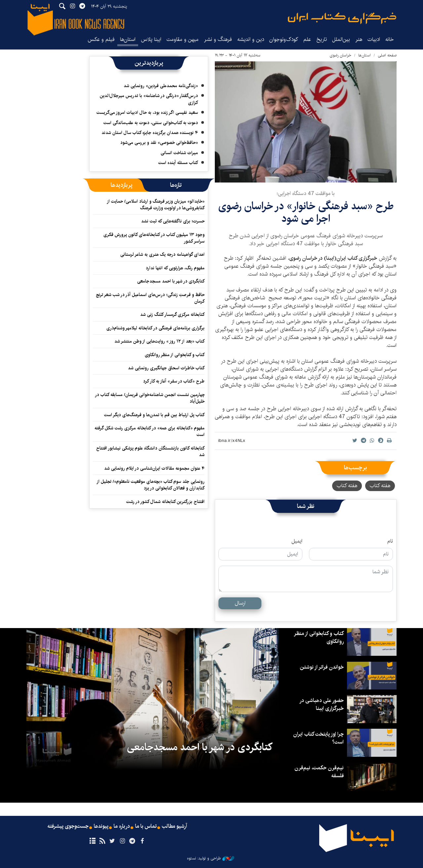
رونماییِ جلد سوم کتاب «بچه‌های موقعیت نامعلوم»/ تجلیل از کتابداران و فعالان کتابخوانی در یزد (151, 485)
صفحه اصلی (387, 55)
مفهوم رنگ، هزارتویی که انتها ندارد (175, 268)
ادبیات (374, 39)
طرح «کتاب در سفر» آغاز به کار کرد (174, 381)
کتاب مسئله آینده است (178, 163)
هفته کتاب (380, 486)
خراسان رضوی (340, 55)
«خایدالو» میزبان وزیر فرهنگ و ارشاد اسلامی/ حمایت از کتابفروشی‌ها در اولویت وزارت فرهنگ (156, 205)
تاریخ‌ (322, 39)
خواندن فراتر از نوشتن (322, 667)
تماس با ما (146, 826)
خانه (390, 39)
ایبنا (342, 18)
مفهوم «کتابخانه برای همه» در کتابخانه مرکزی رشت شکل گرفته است (150, 431)
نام (390, 541)
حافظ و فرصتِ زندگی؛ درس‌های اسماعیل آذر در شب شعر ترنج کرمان (150, 298)
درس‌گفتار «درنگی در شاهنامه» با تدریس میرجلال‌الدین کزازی (149, 99)
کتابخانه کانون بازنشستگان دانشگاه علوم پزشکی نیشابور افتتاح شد (150, 451)
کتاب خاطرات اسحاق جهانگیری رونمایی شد (166, 368)
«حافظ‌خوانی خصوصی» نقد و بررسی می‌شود (159, 143)
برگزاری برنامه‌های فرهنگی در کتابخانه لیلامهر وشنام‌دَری (155, 328)
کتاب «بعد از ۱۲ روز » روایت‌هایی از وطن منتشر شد (159, 341)
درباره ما (122, 826)
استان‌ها (128, 39)
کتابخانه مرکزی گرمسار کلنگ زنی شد (172, 315)
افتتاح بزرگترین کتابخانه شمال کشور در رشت (165, 502)
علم (307, 39)
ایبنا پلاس (151, 39)
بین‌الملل (341, 39)
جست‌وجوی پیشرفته (68, 826)
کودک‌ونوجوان (284, 39)
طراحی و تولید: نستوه (211, 858)
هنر (359, 39)
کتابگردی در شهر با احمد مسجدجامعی (171, 281)
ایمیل (297, 541)
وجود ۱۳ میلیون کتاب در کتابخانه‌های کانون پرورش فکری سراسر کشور (154, 238)
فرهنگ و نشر (218, 39)
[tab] (176, 185)
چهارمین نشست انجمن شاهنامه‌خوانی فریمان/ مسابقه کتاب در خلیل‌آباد (150, 398)
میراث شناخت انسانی (179, 153)
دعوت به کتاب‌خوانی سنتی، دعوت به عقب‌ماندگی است (151, 123)
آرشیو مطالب (174, 826)
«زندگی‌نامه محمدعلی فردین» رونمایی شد (161, 86)
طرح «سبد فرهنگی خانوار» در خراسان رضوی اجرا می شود (306, 212)
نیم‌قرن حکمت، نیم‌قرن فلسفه (319, 772)
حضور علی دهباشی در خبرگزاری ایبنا (322, 704)
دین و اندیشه (251, 39)
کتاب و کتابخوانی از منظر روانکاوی (175, 355)
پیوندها (101, 826)
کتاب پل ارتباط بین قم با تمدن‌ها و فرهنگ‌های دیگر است (154, 415)
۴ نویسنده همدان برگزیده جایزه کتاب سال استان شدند (150, 133)
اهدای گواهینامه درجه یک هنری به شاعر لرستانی (162, 254)
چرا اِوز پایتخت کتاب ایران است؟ (318, 738)
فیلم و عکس (101, 39)
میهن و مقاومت (183, 39)
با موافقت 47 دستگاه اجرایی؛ (306, 194)
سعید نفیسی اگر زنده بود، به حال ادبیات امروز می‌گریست (147, 113)
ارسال (240, 603)
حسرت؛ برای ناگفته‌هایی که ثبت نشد (173, 221)
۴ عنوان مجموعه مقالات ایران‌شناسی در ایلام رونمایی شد (154, 468)
